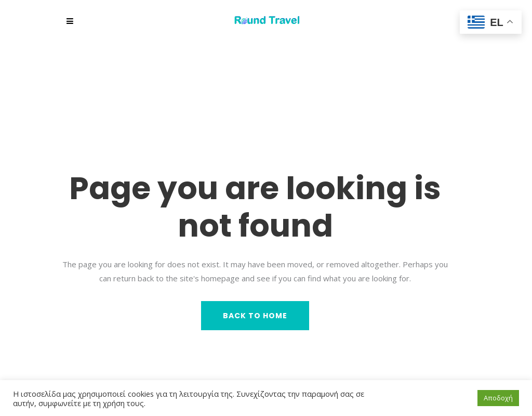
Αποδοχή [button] (498, 398)
